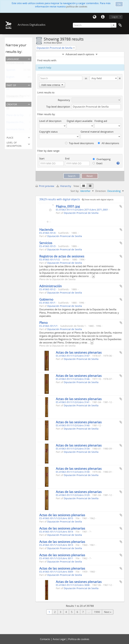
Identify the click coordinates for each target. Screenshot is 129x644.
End (67, 158)
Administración (51, 286)
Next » (108, 612)
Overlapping (102, 159)
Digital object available (80, 121)
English (10, 78)
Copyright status (48, 132)
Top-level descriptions (79, 143)
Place (10, 137)
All (8, 90)
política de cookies (77, 6)
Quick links (103, 17)
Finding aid (101, 121)
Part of (11, 85)
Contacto (45, 639)
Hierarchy (64, 186)
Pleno (43, 323)
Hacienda (46, 230)
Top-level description (58, 107)
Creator (12, 104)
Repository (64, 100)
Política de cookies (79, 639)
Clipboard (120, 25)
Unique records (15, 63)
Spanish (11, 70)
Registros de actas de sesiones (62, 256)
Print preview (45, 186)
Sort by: (75, 191)
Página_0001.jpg (68, 206)
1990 (97, 612)
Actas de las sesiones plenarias (79, 352)
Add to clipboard (121, 206)
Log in (115, 17)
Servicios (46, 243)
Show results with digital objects (98, 200)
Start (42, 158)
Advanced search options (80, 54)
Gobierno (46, 299)
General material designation (97, 132)
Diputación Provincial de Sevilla (24, 123)
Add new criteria (52, 85)
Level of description (14, 144)
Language (95, 17)
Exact (98, 163)
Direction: (101, 191)
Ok (119, 4)
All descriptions (108, 143)
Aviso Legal (59, 639)
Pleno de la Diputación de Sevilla (25, 116)
